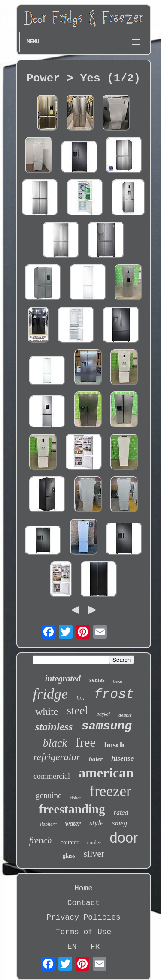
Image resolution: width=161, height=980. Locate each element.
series (97, 680)
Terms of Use (84, 932)
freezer (111, 791)
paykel (103, 714)
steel (77, 711)
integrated (63, 678)
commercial (52, 776)
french (41, 840)
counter (70, 842)
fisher (76, 798)
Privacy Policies (84, 917)
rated (121, 812)
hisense (122, 758)
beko (118, 681)
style (96, 823)
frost (114, 695)
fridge (50, 694)
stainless (54, 727)
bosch (114, 745)
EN (72, 947)
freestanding (72, 809)
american (106, 773)
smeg (120, 823)
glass (69, 856)
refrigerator (57, 757)
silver (94, 853)
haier (96, 759)
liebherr (48, 824)
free (86, 742)
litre (81, 698)
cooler (94, 842)
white (47, 711)
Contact (84, 903)
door (124, 838)
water (73, 823)
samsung (106, 726)
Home (84, 888)
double (125, 715)
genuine (49, 795)
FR (95, 947)
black (55, 743)
